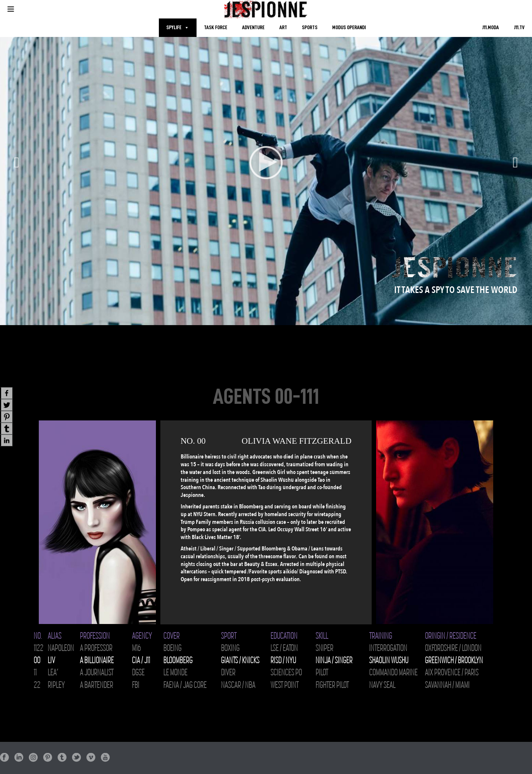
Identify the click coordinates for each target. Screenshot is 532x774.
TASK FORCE (216, 28)
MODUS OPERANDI (349, 28)
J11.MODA (490, 28)
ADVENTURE (253, 28)
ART (283, 28)
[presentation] (15, 522)
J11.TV (519, 28)
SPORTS (310, 28)
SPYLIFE (174, 28)
